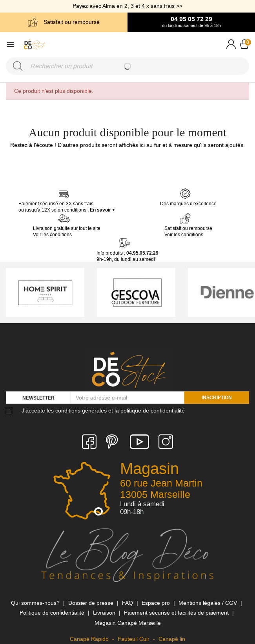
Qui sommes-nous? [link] (36, 603)
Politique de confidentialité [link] (53, 613)
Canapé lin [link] (172, 639)
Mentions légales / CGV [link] (209, 603)
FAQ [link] (128, 603)
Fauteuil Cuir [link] (134, 639)
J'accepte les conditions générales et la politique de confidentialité (103, 411)
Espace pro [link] (157, 603)
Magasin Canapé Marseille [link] (128, 623)
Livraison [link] (105, 613)
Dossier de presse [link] (92, 603)
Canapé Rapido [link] (90, 639)
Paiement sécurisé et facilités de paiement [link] (177, 613)
